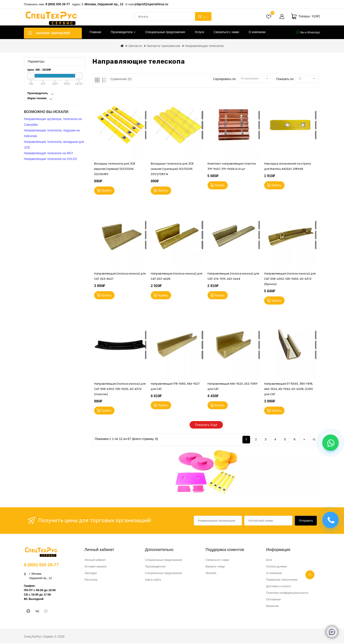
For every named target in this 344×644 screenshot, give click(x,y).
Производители (123, 32)
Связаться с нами (226, 32)
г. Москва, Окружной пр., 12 (103, 4)
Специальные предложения (165, 32)
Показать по (285, 79)
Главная (95, 32)
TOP (310, 575)
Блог (269, 561)
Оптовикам (273, 600)
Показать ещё (206, 426)
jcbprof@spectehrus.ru (151, 4)
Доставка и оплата (278, 587)
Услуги (199, 32)
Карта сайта (153, 580)
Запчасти (135, 46)
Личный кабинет (95, 561)
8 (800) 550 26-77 (58, 4)
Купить (107, 191)
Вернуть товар (215, 567)
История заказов (95, 567)
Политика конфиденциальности (287, 593)
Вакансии (272, 607)
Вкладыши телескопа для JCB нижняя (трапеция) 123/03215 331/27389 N (172, 169)
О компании (257, 32)
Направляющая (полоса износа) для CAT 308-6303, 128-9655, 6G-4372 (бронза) (290, 279)
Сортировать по (224, 79)
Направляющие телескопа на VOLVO (50, 159)
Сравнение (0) (121, 79)
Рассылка (91, 580)
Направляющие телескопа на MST (48, 153)
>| (314, 440)
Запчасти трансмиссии (163, 46)
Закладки (91, 574)
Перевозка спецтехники (282, 580)
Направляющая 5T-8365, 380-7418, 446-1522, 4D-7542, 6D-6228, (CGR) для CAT (289, 390)
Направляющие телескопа (204, 46)
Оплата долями (276, 567)
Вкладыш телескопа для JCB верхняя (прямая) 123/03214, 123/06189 (115, 169)
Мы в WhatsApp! (308, 32)
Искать (203, 16)
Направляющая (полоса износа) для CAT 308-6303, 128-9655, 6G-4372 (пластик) (120, 390)
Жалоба (211, 574)
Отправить (306, 521)
